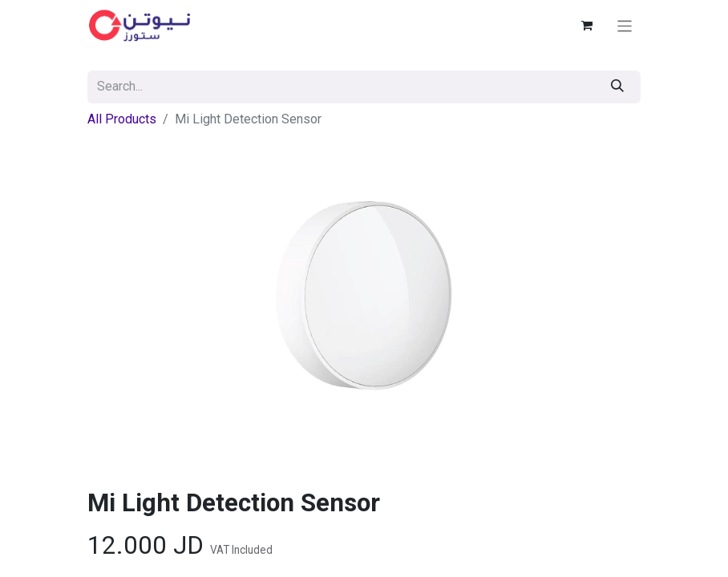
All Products (122, 119)
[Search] (617, 87)
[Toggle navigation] (625, 25)
